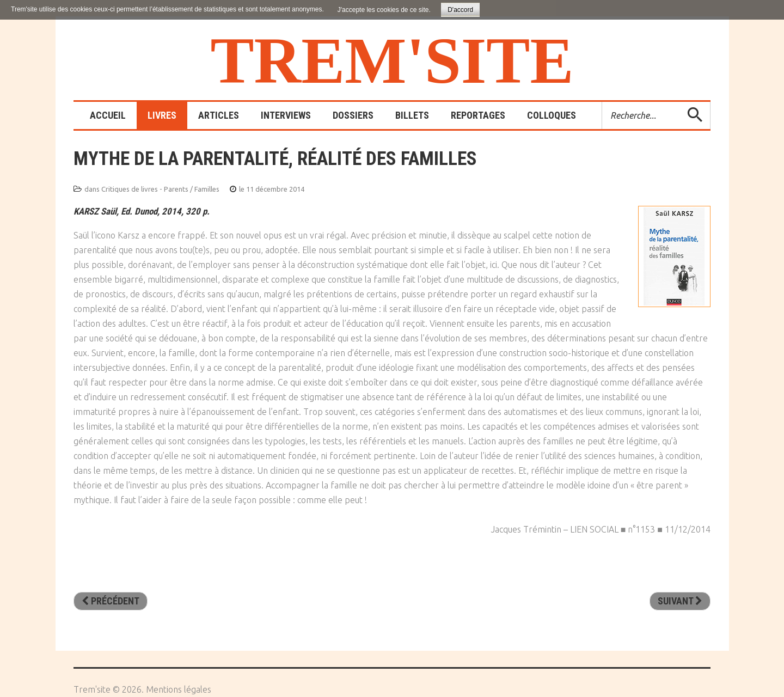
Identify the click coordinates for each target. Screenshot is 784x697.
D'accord (460, 10)
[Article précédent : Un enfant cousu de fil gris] (111, 601)
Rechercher (602, 102)
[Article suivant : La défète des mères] (680, 601)
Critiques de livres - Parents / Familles (160, 189)
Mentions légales (179, 689)
